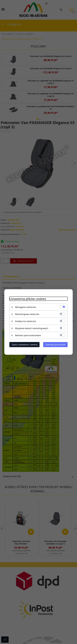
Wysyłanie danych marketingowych (32, 328)
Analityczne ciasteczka (26, 321)
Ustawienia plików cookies (28, 299)
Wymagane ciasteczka (25, 307)
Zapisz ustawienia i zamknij (24, 345)
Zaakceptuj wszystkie (55, 345)
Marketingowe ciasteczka (27, 314)
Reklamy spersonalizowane (28, 335)
